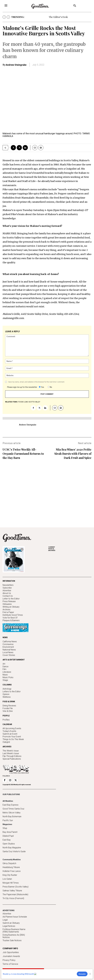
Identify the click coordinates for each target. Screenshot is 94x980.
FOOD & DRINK (9, 702)
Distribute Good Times (13, 615)
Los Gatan (7, 879)
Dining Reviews (9, 706)
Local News (8, 652)
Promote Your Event (12, 737)
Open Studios (9, 844)
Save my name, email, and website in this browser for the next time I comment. (37, 382)
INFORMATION (9, 581)
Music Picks (8, 677)
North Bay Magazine (12, 848)
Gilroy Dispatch (9, 863)
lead (26, 402)
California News (10, 642)
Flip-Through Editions (12, 756)
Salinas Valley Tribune (12, 891)
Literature (7, 672)
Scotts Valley (34, 402)
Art (4, 664)
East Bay (7, 840)
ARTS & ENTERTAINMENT (14, 660)
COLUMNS (7, 685)
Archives (6, 610)
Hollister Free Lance (12, 871)
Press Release (9, 601)
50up (5, 828)
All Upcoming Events (12, 728)
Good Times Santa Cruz (13, 809)
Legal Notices (9, 926)
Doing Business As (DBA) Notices (14, 936)
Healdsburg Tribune (11, 867)
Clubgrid (6, 742)
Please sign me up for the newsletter (22, 387)
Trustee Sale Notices (12, 940)
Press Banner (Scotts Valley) (16, 887)
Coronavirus (8, 644)
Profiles (6, 720)
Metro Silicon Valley (12, 813)
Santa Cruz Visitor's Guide (14, 851)
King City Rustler (10, 875)
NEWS (5, 637)
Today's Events (9, 731)
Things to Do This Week (13, 739)
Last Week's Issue (11, 753)
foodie (21, 402)
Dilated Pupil (8, 836)
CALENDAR (7, 724)
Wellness (7, 697)
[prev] (4, 17)
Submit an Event (10, 734)
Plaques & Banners (11, 620)
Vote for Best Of (10, 618)
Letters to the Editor (12, 692)
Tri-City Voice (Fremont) (13, 898)
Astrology (7, 689)
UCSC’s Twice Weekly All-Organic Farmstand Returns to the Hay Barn (23, 454)
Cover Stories (9, 655)
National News (9, 650)
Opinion (6, 694)
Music (5, 675)
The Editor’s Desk (58, 17)
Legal (5, 920)
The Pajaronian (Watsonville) (15, 894)
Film (4, 669)
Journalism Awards (11, 956)
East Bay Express (10, 805)
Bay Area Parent (10, 832)
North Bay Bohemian (12, 816)
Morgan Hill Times (11, 883)
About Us (7, 593)
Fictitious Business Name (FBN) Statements (14, 931)
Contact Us (8, 596)
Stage (5, 680)
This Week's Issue (11, 751)
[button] (75, 6)
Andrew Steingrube (16, 65)
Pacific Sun (8, 820)
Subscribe (7, 588)
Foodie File (8, 708)
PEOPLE (6, 716)
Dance (6, 667)
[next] (8, 17)
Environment (8, 647)
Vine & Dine (8, 711)
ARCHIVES (70, 549)
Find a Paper (8, 612)
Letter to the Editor (11, 599)
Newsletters (8, 585)
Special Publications (12, 759)
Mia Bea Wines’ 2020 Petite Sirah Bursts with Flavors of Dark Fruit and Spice (73, 454)
